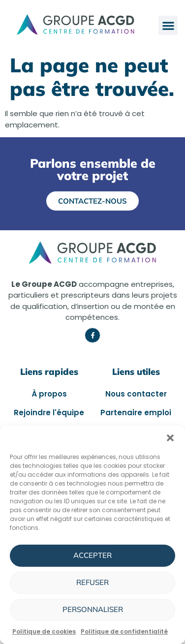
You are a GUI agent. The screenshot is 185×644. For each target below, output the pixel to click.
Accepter (92, 555)
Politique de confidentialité (124, 631)
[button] (170, 438)
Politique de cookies (44, 631)
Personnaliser (93, 609)
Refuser (92, 582)
